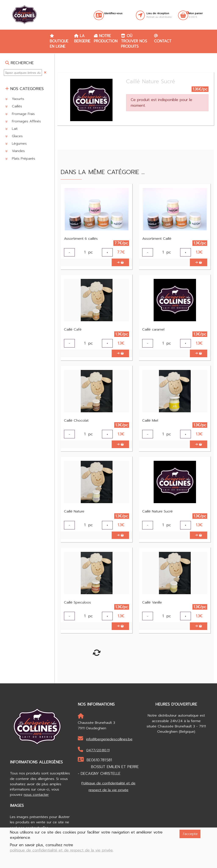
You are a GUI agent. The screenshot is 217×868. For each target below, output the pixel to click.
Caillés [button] (14, 106)
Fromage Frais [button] (20, 114)
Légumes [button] (16, 143)
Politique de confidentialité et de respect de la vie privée (108, 795)
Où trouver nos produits (134, 41)
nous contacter (36, 803)
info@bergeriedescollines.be (105, 748)
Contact (163, 39)
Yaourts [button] (15, 99)
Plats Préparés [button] (20, 159)
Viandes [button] (15, 151)
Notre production (106, 38)
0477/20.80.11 (94, 759)
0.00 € (196, 15)
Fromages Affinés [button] (23, 121)
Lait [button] (11, 129)
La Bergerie (82, 38)
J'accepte (190, 834)
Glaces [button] (14, 136)
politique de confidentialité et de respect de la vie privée (61, 850)
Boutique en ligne (59, 42)
